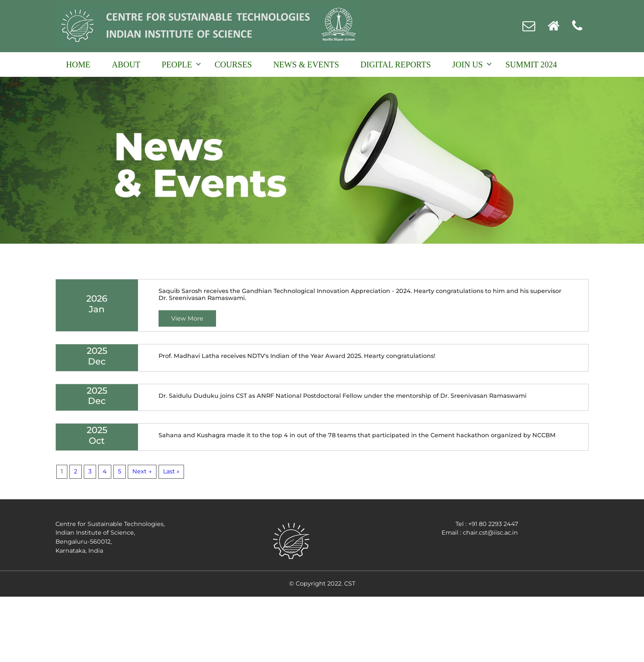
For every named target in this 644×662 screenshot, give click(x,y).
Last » (171, 471)
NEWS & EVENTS (306, 65)
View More (187, 318)
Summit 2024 (531, 65)
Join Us (467, 65)
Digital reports (396, 65)
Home (78, 65)
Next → (142, 471)
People (177, 65)
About (126, 65)
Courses (233, 65)
